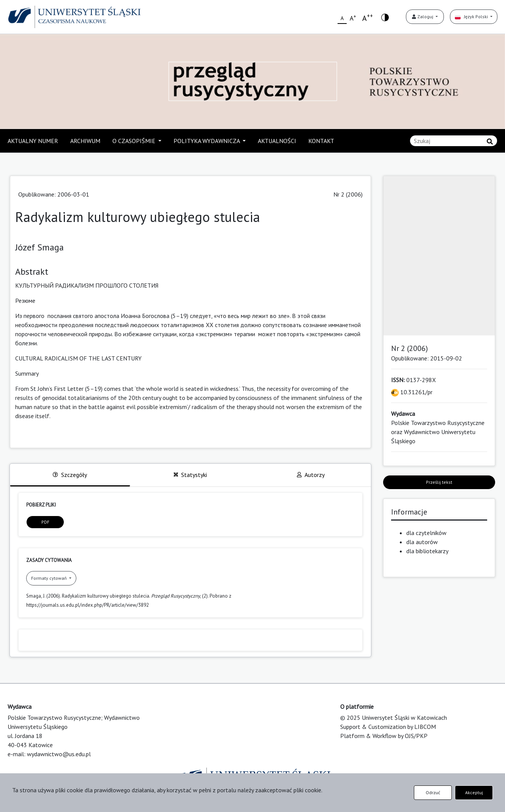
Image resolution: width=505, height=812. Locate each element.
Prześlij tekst (439, 482)
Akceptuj (474, 792)
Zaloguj (423, 17)
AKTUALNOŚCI (277, 141)
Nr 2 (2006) (348, 194)
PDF (45, 522)
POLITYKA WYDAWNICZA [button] (207, 141)
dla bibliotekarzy (427, 551)
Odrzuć (433, 792)
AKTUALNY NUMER (33, 141)
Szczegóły (70, 475)
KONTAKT (321, 141)
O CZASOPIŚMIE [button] (135, 141)
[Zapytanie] (454, 141)
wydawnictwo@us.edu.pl (59, 754)
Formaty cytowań (50, 578)
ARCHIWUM (85, 141)
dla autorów (422, 542)
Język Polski (472, 17)
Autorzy (311, 475)
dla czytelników (426, 533)
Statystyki (190, 475)
